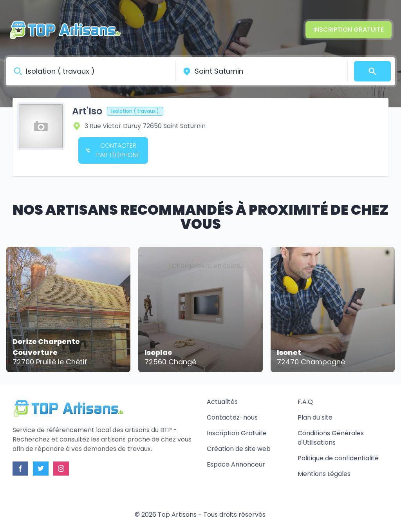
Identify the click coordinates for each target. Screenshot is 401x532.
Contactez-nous (232, 417)
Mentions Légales (324, 474)
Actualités (222, 402)
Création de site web (239, 449)
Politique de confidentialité (338, 458)
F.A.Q (305, 402)
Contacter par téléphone (113, 150)
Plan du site (315, 417)
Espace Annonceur (236, 464)
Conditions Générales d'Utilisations (331, 438)
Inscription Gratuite (349, 30)
